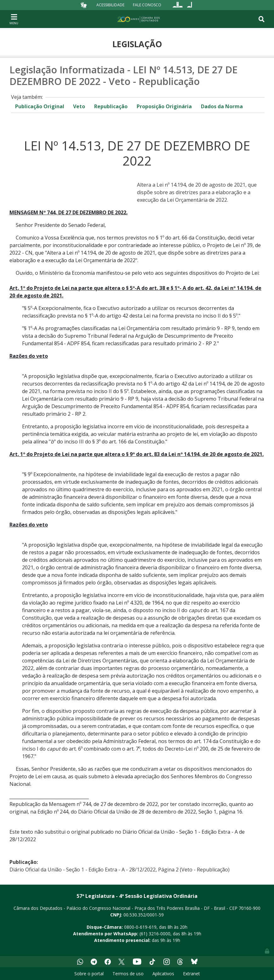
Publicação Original (40, 106)
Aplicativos (163, 974)
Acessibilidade (110, 5)
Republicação (111, 106)
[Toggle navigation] (14, 19)
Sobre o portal (89, 974)
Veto (79, 106)
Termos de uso (128, 974)
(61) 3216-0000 (155, 934)
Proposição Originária (164, 106)
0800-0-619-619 (140, 927)
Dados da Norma (222, 106)
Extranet (191, 974)
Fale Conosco (147, 5)
